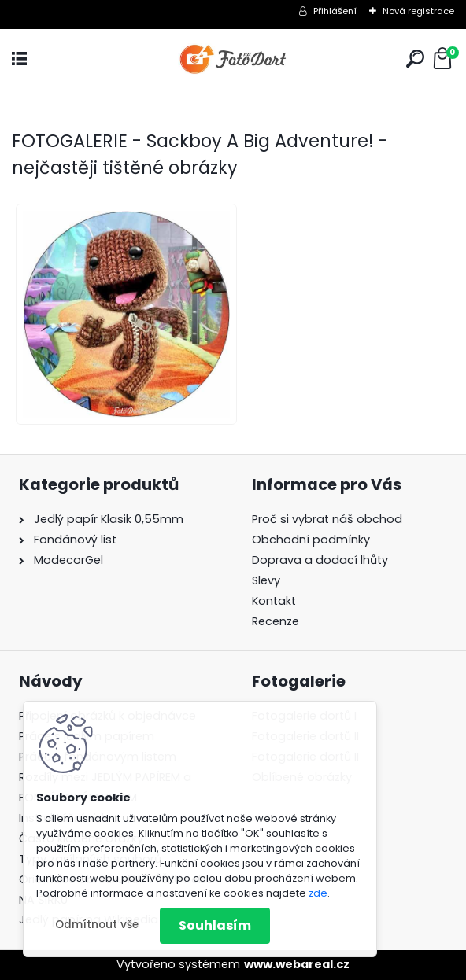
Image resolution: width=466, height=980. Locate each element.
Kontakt (274, 601)
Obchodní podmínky (311, 540)
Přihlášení (335, 11)
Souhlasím (215, 925)
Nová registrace (418, 11)
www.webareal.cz (297, 964)
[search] (415, 59)
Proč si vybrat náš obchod (327, 519)
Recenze (276, 621)
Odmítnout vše (97, 925)
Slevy (266, 580)
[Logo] (233, 59)
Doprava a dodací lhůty (320, 560)
